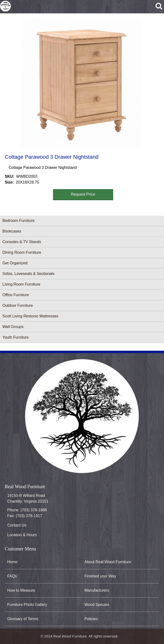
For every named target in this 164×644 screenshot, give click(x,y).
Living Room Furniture (21, 284)
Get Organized (15, 263)
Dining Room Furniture (22, 252)
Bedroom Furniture (18, 221)
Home (12, 562)
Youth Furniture (16, 337)
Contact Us (17, 525)
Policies (91, 619)
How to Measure (21, 590)
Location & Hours (22, 535)
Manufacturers (97, 590)
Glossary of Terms (23, 619)
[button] (81, 83)
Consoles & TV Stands (22, 242)
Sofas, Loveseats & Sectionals (28, 274)
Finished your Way (100, 576)
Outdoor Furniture (18, 305)
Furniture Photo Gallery (27, 605)
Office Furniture (16, 295)
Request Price (83, 194)
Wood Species (97, 605)
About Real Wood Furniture (108, 562)
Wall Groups (13, 327)
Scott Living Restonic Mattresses (30, 316)
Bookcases (12, 231)
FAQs (12, 576)
